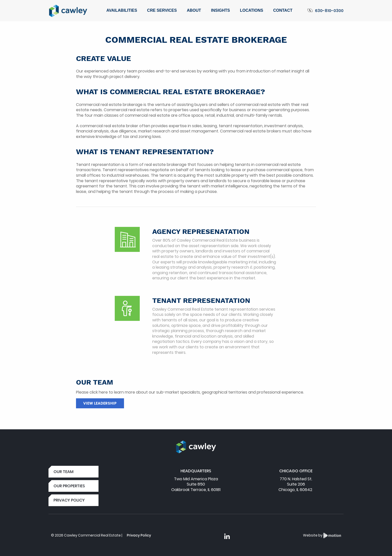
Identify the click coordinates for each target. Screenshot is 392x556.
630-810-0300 (325, 11)
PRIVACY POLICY (69, 500)
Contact (283, 10)
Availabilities (122, 10)
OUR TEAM (63, 472)
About (194, 10)
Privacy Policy (139, 535)
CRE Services (162, 10)
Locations (252, 10)
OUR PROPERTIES (69, 486)
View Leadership (100, 403)
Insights (220, 10)
